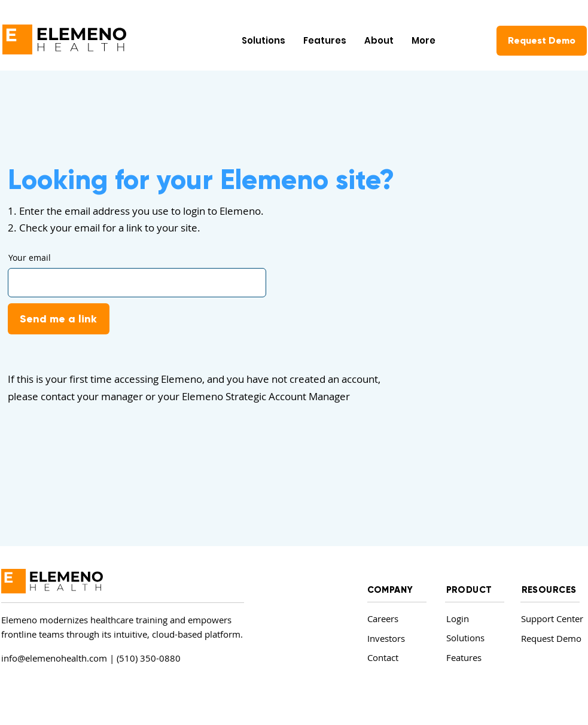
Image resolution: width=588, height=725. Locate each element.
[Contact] (394, 658)
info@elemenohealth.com (54, 658)
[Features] (473, 658)
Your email (30, 258)
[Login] (472, 619)
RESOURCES (549, 590)
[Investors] (394, 639)
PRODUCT (469, 590)
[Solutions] (473, 638)
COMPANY (390, 590)
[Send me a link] (59, 319)
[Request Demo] (542, 41)
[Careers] (394, 619)
